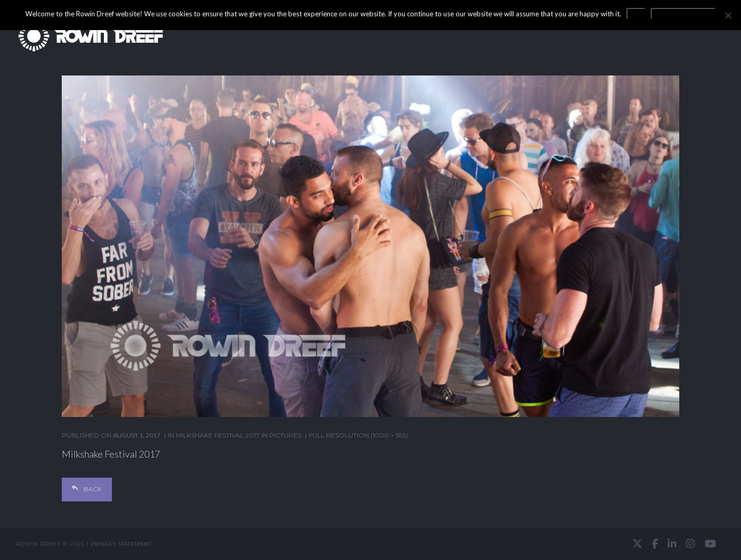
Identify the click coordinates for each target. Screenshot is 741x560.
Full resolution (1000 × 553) (358, 435)
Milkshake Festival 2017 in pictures (239, 435)
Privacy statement (121, 544)
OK (636, 14)
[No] (728, 15)
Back (87, 489)
